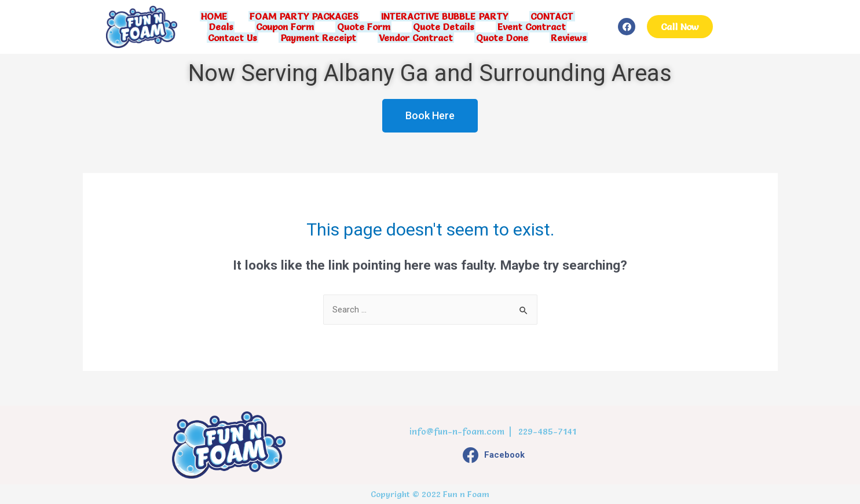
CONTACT (548, 17)
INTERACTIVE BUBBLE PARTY (443, 17)
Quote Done (499, 36)
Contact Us (238, 36)
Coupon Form (288, 27)
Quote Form (364, 27)
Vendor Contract (416, 36)
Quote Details (441, 27)
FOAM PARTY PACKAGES (305, 17)
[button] (680, 27)
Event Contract (526, 27)
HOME (218, 17)
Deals (226, 27)
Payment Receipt (321, 36)
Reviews (563, 36)
